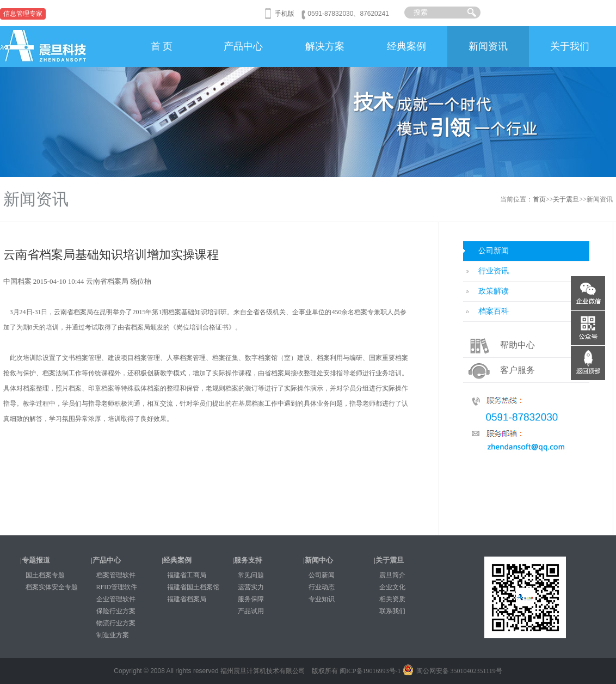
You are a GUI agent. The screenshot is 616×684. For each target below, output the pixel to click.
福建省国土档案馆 (193, 587)
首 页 (162, 46)
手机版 (285, 14)
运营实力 (251, 587)
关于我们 (570, 46)
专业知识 (322, 599)
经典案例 (406, 46)
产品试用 (251, 611)
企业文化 (392, 587)
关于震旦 (566, 199)
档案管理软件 (116, 575)
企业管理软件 (116, 599)
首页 (539, 199)
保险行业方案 (116, 611)
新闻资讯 (488, 46)
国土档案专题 (45, 575)
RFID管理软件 (117, 587)
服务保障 (251, 599)
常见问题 (251, 575)
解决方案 (325, 46)
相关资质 (392, 599)
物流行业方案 (116, 623)
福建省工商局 (187, 575)
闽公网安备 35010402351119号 (452, 671)
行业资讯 (494, 271)
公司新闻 (494, 251)
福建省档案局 (187, 599)
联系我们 (392, 611)
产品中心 (243, 46)
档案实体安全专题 (52, 587)
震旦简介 (392, 575)
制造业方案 (113, 635)
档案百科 (494, 311)
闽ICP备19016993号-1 (370, 671)
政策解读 (494, 291)
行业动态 (322, 587)
